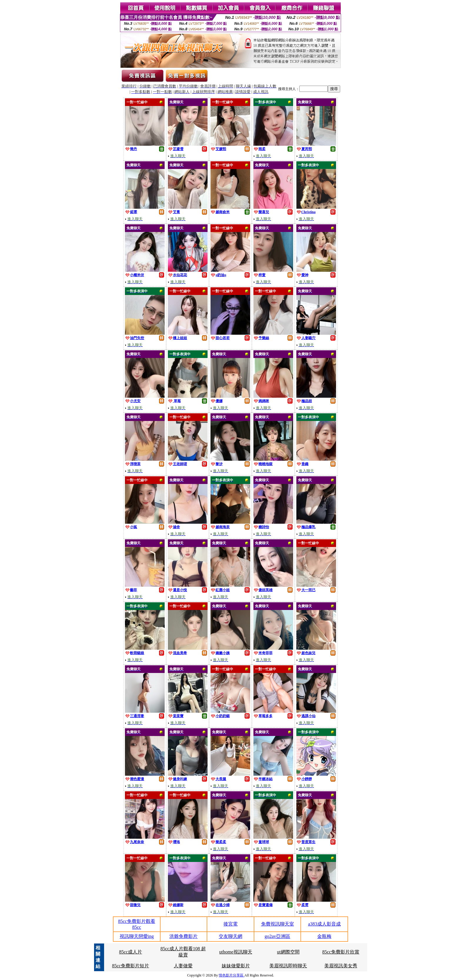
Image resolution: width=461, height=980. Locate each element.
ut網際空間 (288, 952)
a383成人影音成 (324, 924)
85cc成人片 (131, 952)
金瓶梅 (324, 936)
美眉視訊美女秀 (341, 966)
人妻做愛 (183, 966)
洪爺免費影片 (183, 936)
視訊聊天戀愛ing (137, 936)
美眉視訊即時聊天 (288, 966)
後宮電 (230, 924)
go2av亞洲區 (277, 936)
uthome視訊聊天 (236, 952)
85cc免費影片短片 (131, 966)
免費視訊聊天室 (278, 924)
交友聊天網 (230, 936)
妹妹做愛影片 (236, 966)
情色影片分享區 (232, 975)
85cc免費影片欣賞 (341, 952)
